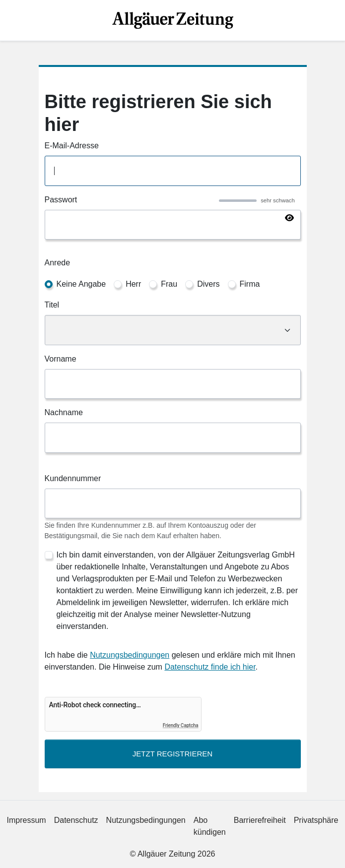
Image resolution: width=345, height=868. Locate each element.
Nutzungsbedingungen (130, 655)
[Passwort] (173, 225)
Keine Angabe (81, 284)
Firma (250, 284)
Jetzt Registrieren (172, 754)
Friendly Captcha (181, 725)
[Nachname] (173, 438)
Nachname (64, 412)
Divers (208, 284)
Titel (52, 305)
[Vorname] (173, 384)
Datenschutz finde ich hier (210, 667)
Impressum (27, 820)
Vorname (61, 359)
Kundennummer (73, 478)
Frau (169, 284)
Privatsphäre (316, 820)
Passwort (61, 200)
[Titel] (173, 330)
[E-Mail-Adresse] (173, 171)
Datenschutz (76, 820)
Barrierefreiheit (260, 820)
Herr (133, 284)
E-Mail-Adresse (72, 146)
